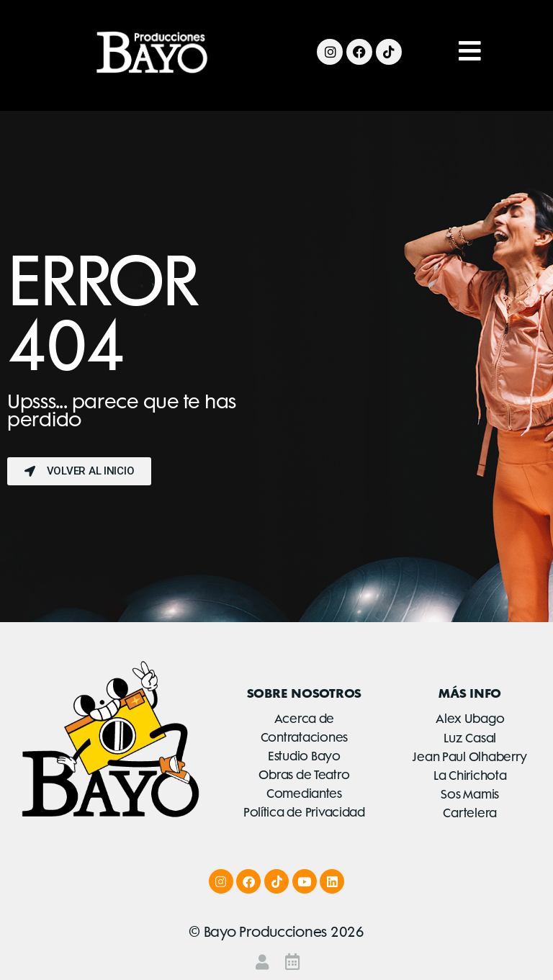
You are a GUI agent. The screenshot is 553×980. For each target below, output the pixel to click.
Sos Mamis (470, 794)
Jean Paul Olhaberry (470, 757)
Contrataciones (304, 737)
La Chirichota (470, 776)
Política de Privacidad (304, 812)
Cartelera (470, 813)
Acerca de (305, 719)
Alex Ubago (470, 719)
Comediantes (304, 794)
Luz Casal (470, 738)
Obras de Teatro (304, 775)
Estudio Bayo (304, 756)
